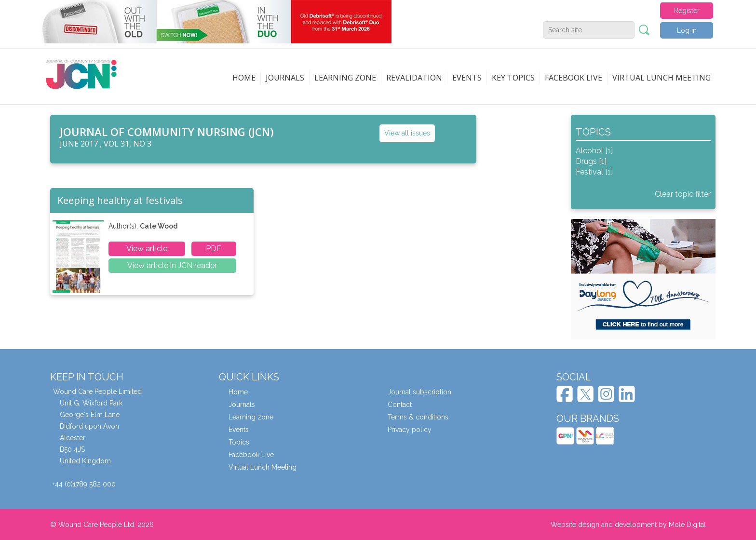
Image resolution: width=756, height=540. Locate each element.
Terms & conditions (418, 417)
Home (244, 78)
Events (467, 78)
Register (687, 11)
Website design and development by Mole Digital (628, 525)
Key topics (513, 78)
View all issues (407, 133)
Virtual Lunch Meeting (661, 78)
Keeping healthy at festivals (120, 200)
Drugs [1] (591, 161)
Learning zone (345, 78)
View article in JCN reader (172, 265)
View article (147, 249)
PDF (214, 249)
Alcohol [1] (594, 151)
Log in (687, 30)
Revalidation (414, 78)
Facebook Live (251, 455)
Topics (239, 442)
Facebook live (574, 78)
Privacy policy (410, 430)
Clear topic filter (683, 194)
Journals (285, 78)
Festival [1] (594, 172)
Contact (400, 405)
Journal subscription (419, 392)
